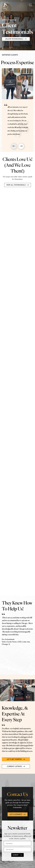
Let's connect (18, 814)
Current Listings (16, 766)
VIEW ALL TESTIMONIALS (18, 185)
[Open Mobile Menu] (31, 5)
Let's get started (16, 759)
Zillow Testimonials (16, 39)
